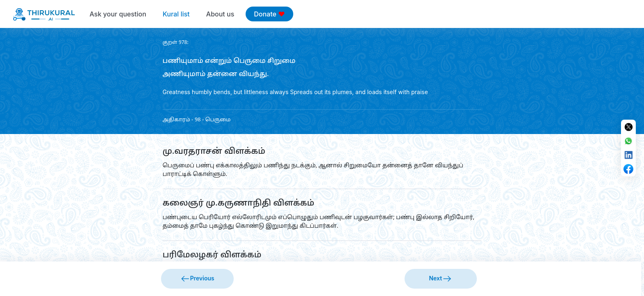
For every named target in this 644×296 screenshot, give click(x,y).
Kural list (176, 14)
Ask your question (118, 14)
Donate (269, 14)
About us (220, 14)
